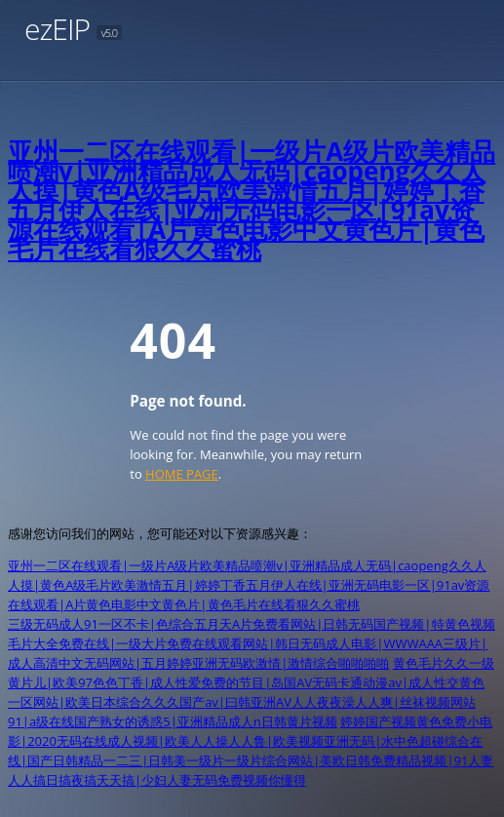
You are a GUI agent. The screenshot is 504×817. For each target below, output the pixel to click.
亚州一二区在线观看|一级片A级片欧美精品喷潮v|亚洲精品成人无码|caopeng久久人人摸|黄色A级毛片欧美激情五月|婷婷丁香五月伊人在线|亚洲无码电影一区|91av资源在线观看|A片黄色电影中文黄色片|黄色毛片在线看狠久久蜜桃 (252, 200)
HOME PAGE (182, 474)
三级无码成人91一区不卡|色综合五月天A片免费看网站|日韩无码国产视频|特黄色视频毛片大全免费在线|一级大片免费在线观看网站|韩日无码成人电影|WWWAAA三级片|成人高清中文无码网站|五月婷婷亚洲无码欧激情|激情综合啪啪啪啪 (252, 643)
